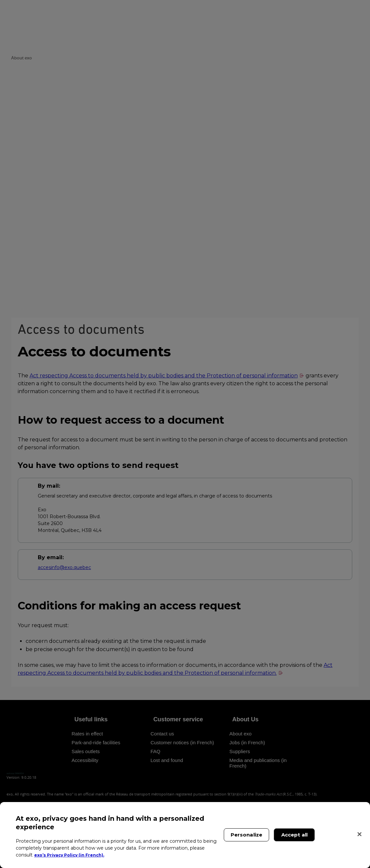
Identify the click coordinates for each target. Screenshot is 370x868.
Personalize (247, 835)
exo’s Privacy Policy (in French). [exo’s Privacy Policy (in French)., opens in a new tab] (73, 855)
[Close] (359, 834)
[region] (185, 835)
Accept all (295, 835)
